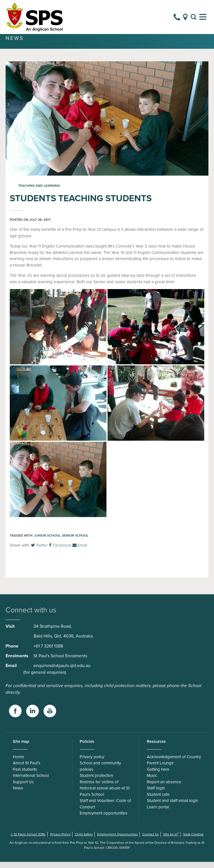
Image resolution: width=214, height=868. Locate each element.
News (18, 794)
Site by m (171, 840)
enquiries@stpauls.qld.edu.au (62, 672)
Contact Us (151, 840)
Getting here (158, 775)
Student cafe (158, 801)
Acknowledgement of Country (174, 763)
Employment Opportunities (118, 840)
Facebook (60, 551)
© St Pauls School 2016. (28, 840)
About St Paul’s (27, 769)
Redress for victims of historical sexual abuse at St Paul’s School (105, 794)
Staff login (156, 794)
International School (31, 782)
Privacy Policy (60, 840)
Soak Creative (193, 840)
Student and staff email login (172, 807)
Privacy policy (92, 763)
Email (80, 551)
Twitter (39, 551)
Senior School (75, 542)
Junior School (47, 542)
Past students (25, 775)
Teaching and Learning (39, 192)
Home (18, 763)
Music (152, 782)
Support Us (23, 788)
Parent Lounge (160, 769)
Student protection (96, 782)
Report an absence (164, 788)
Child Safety (84, 840)
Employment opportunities (104, 819)
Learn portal (158, 813)
